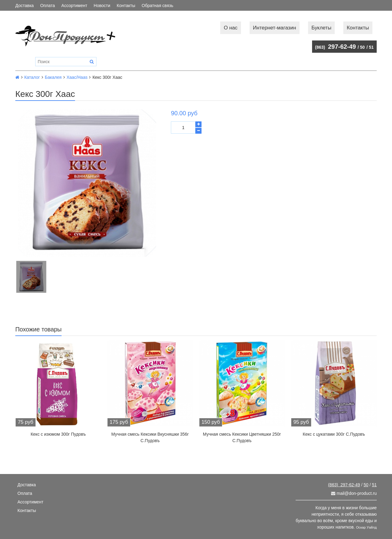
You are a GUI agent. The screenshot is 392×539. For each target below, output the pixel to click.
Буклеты (321, 28)
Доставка (24, 6)
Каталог (32, 77)
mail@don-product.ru (354, 493)
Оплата (47, 6)
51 (371, 47)
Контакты (126, 6)
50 (363, 47)
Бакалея (53, 77)
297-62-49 (335, 47)
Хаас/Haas (77, 77)
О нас (231, 28)
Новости (102, 6)
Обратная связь (158, 6)
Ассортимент (74, 6)
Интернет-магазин (275, 28)
